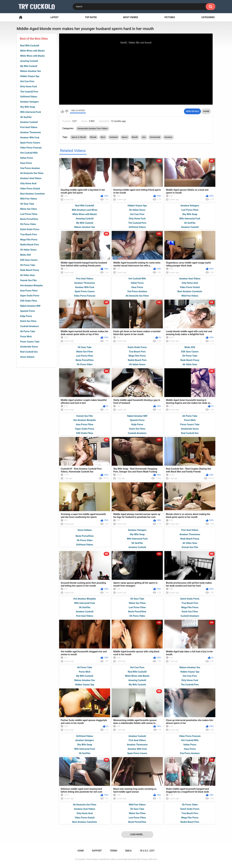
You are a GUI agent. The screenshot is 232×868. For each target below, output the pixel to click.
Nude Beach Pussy (30, 270)
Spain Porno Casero (30, 143)
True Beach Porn (29, 234)
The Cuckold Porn (29, 92)
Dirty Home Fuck (29, 86)
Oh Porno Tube (28, 265)
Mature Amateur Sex (31, 71)
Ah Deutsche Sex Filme (32, 173)
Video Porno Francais (31, 148)
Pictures (170, 17)
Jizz (144, 137)
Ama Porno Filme (29, 291)
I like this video (62, 111)
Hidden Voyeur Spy (30, 76)
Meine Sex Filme (29, 209)
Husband (113, 137)
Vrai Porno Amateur (30, 168)
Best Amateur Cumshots (32, 194)
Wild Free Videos (29, 199)
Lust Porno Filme (29, 214)
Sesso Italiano (27, 357)
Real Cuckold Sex (29, 352)
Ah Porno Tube (28, 331)
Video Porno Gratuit (30, 189)
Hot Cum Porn (27, 81)
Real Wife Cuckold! (30, 46)
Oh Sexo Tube (27, 204)
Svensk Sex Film (28, 280)
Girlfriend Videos (29, 97)
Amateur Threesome (31, 132)
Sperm (125, 137)
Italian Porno (27, 158)
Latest (54, 17)
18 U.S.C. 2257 (147, 851)
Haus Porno (26, 163)
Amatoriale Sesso (29, 347)
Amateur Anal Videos (31, 178)
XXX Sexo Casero (29, 260)
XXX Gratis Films (29, 301)
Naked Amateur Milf (30, 306)
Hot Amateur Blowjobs (31, 285)
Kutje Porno (26, 316)
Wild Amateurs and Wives (85, 210)
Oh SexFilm (26, 117)
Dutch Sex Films (28, 321)
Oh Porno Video (28, 224)
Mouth (135, 137)
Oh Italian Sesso (28, 250)
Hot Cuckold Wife (29, 153)
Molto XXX (25, 255)
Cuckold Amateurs (29, 326)
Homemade (155, 137)
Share (206, 111)
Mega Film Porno (29, 240)
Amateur (168, 137)
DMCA (128, 851)
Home (21, 17)
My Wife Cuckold (29, 66)
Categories (208, 17)
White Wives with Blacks (32, 51)
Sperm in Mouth (79, 137)
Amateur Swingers (29, 102)
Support (97, 851)
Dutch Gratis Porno (30, 229)
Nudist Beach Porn (30, 245)
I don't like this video (67, 111)
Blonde (93, 137)
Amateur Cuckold (29, 122)
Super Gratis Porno (30, 296)
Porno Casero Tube (30, 342)
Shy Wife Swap (28, 107)
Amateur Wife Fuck (30, 138)
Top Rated (91, 17)
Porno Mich (26, 337)
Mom (103, 137)
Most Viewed (131, 17)
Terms (113, 851)
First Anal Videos (29, 127)
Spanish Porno (28, 311)
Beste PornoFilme (29, 219)
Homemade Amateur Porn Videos (93, 129)
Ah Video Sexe (27, 275)
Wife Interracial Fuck (31, 112)
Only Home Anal (28, 183)
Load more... (137, 834)
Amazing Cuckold (29, 61)
